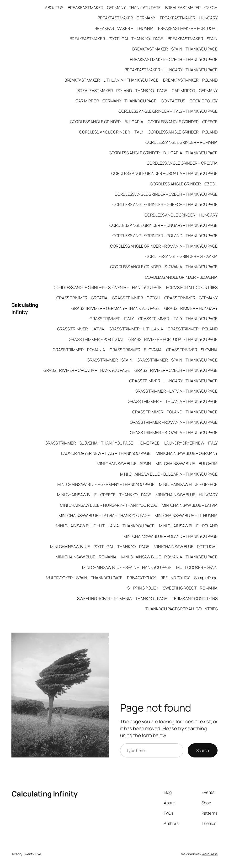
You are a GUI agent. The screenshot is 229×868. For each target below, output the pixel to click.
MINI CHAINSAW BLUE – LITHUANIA (186, 515)
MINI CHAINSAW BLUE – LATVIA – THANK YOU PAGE (104, 515)
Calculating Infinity (25, 308)
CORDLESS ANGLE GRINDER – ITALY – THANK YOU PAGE (168, 111)
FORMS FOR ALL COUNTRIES (192, 287)
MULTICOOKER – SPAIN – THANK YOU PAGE (84, 578)
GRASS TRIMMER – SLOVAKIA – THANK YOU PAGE (174, 432)
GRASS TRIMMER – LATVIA (81, 329)
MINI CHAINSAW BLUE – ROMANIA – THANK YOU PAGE (170, 557)
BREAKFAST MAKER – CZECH (191, 8)
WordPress (210, 854)
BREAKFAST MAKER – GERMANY (127, 18)
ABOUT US (54, 8)
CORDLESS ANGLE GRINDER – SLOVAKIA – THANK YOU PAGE (164, 267)
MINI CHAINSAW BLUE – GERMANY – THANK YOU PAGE (106, 484)
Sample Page (206, 578)
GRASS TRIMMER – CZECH (136, 298)
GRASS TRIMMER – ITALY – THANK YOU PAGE (178, 319)
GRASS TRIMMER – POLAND (193, 329)
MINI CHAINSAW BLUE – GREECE (188, 484)
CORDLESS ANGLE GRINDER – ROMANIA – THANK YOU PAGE (164, 246)
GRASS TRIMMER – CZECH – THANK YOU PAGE (176, 370)
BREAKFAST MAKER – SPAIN (193, 39)
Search (203, 750)
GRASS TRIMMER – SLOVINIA (192, 350)
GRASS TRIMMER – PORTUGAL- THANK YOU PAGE (173, 339)
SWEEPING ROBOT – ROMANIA (190, 588)
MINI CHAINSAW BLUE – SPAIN (124, 464)
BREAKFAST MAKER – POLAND (190, 80)
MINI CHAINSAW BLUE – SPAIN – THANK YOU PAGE (127, 567)
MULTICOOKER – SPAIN (197, 567)
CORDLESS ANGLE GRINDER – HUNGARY (181, 215)
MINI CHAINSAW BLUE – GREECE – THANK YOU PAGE (104, 495)
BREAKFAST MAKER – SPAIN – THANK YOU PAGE (175, 49)
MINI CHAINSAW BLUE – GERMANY (187, 453)
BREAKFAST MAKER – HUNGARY (189, 18)
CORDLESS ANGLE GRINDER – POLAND (183, 132)
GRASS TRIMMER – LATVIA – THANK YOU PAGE (176, 391)
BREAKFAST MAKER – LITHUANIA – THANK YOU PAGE (112, 80)
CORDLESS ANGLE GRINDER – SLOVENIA (181, 277)
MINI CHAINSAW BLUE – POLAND (188, 526)
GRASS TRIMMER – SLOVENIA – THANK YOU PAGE (89, 443)
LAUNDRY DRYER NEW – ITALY (191, 443)
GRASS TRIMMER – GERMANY (191, 298)
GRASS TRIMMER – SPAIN (110, 360)
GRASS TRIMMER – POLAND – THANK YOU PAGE (175, 412)
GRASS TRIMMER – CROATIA (82, 298)
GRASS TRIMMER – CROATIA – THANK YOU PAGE (87, 370)
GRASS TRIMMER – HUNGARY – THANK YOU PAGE (173, 381)
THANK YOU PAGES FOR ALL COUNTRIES (181, 609)
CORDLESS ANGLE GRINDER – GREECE (183, 122)
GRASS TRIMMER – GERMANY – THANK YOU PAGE (116, 308)
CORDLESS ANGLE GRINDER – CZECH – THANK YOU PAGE (166, 194)
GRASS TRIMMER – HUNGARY (191, 308)
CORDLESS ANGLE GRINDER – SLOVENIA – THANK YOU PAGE (108, 287)
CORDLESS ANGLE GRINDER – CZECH (184, 184)
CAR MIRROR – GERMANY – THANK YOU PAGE (116, 101)
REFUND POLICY (175, 578)
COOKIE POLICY (204, 101)
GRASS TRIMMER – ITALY (112, 319)
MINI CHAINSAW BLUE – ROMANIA (86, 557)
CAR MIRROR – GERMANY (195, 91)
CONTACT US (173, 101)
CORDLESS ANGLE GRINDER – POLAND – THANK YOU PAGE (165, 236)
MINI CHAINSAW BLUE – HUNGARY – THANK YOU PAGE (109, 505)
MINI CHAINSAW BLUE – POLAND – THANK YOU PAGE (170, 536)
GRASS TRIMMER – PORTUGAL (96, 339)
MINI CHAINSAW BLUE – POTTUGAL (186, 547)
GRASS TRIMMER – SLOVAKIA (136, 350)
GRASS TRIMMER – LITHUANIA (136, 329)
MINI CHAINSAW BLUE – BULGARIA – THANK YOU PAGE (169, 474)
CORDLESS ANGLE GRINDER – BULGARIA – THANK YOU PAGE (163, 153)
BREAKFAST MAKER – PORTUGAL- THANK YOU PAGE (116, 39)
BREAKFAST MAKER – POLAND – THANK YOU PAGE (122, 91)
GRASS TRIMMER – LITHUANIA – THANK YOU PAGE (173, 401)
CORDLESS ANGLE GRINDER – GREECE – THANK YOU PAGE (165, 204)
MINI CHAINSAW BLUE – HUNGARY (187, 495)
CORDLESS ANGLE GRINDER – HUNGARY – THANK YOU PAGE (163, 225)
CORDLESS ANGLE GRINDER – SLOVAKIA (181, 256)
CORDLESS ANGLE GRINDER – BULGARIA (107, 122)
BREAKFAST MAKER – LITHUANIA (124, 28)
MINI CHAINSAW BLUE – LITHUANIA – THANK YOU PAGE (105, 526)
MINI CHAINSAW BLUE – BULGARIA (186, 464)
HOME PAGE (149, 443)
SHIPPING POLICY (143, 588)
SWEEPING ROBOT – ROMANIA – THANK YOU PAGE (122, 598)
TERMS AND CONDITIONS (195, 598)
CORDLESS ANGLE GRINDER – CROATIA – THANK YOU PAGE (164, 173)
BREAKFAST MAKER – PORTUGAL (188, 28)
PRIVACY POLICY (141, 578)
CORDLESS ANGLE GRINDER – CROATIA (182, 163)
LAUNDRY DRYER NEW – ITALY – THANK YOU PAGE (106, 453)
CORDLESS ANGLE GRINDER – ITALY (111, 132)
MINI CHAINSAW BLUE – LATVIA (190, 505)
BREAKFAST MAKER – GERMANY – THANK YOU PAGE (114, 8)
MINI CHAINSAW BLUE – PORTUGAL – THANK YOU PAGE (100, 547)
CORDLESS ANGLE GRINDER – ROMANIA (181, 142)
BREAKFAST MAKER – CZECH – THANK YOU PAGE (174, 59)
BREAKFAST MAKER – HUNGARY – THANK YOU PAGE (171, 70)
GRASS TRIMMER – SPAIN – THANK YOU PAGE (177, 360)
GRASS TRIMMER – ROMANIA (79, 350)
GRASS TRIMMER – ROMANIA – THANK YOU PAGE (174, 422)
